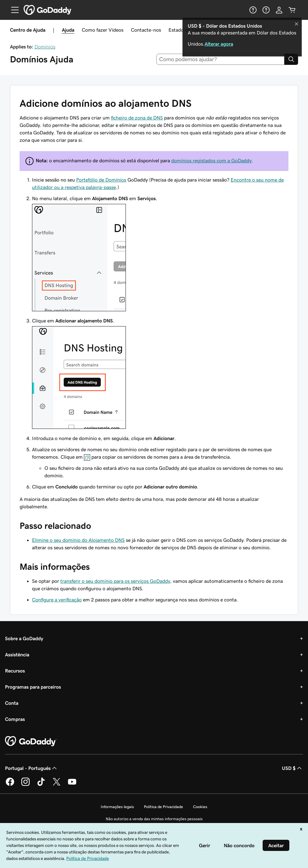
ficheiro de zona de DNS (137, 118)
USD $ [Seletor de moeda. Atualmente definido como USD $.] (292, 768)
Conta (12, 703)
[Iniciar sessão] (279, 10)
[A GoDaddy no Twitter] (57, 785)
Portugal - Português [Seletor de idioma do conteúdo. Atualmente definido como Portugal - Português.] (32, 768)
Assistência (17, 654)
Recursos (15, 671)
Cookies (200, 807)
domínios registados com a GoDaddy (211, 160)
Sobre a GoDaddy (24, 638)
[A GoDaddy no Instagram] (25, 785)
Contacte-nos (146, 30)
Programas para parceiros (33, 687)
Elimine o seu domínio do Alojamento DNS (78, 540)
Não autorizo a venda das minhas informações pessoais (154, 819)
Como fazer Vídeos (103, 30)
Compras (15, 719)
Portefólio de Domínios (101, 180)
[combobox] (220, 59)
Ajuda (68, 30)
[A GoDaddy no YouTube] (72, 785)
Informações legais (117, 807)
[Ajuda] (253, 10)
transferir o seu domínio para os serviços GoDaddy (115, 581)
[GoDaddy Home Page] (31, 741)
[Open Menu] (12, 10)
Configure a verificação (57, 600)
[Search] (291, 59)
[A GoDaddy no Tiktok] (41, 785)
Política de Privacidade (163, 807)
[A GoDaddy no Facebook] (10, 785)
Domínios (45, 47)
